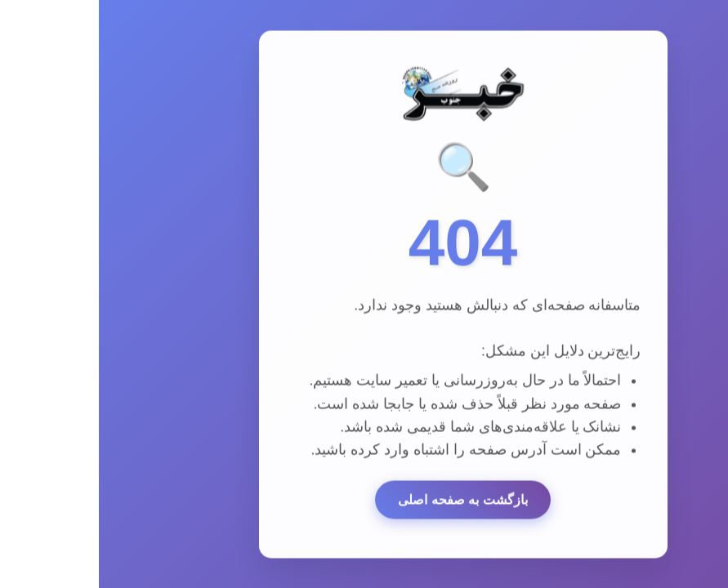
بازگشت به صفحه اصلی (364, 502)
